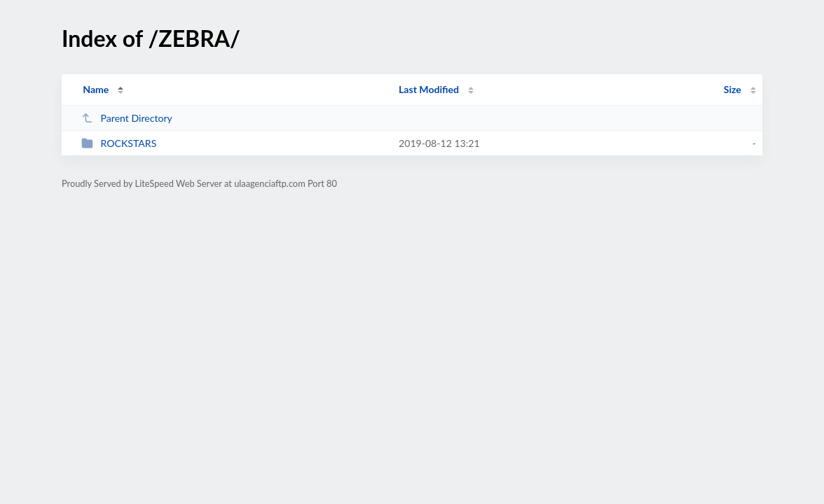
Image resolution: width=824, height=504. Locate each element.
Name (96, 89)
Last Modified (429, 89)
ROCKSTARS (119, 143)
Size (733, 89)
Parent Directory (127, 118)
